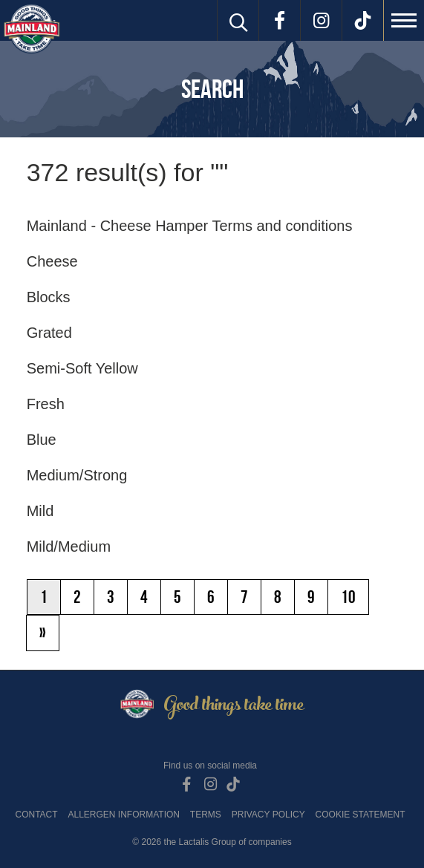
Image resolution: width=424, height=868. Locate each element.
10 (348, 597)
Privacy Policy (268, 815)
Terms (206, 815)
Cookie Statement (361, 815)
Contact (37, 815)
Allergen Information (124, 815)
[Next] (43, 633)
